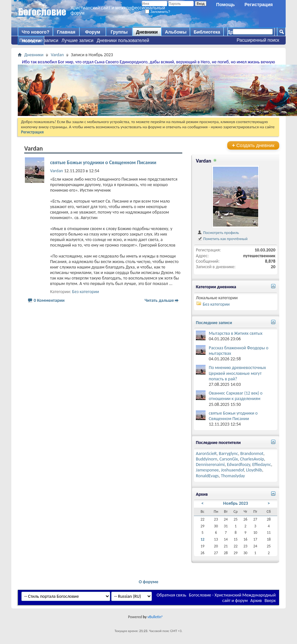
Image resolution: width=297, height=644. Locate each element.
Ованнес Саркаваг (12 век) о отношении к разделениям (236, 396)
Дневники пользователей (123, 40)
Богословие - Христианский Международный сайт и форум (232, 598)
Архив (256, 601)
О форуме (148, 582)
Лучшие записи (77, 40)
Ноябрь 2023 (236, 503)
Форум (93, 32)
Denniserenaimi (210, 465)
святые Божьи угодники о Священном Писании (103, 162)
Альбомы (176, 32)
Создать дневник (253, 145)
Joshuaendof (233, 470)
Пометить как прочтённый (222, 239)
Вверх (270, 601)
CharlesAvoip (252, 459)
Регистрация (259, 5)
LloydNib (254, 470)
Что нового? (36, 32)
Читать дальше (159, 300)
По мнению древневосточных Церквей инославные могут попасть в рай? (237, 373)
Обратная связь (172, 595)
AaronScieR (206, 454)
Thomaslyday (233, 476)
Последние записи (39, 40)
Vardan (57, 55)
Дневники (147, 32)
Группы (119, 32)
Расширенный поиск (258, 40)
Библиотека (207, 32)
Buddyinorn (207, 459)
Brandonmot (252, 454)
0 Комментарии (49, 300)
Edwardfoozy (239, 465)
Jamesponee (207, 470)
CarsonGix (229, 459)
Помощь (226, 5)
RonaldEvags (207, 476)
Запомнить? (158, 12)
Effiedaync (262, 465)
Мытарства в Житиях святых (236, 333)
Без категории (85, 292)
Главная (66, 32)
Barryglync (228, 454)
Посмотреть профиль (218, 232)
